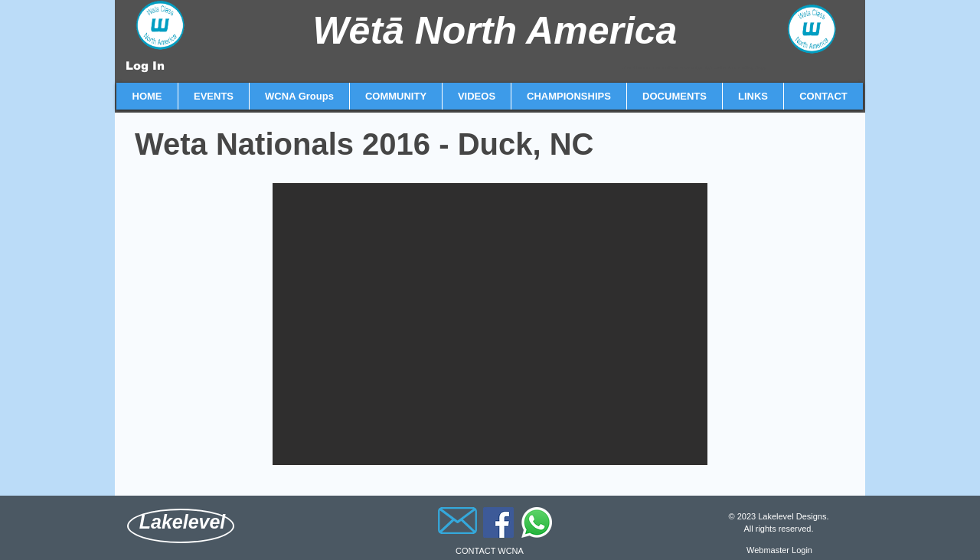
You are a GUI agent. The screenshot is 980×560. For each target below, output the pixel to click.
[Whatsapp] (537, 522)
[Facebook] (498, 522)
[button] (213, 96)
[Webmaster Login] (779, 550)
